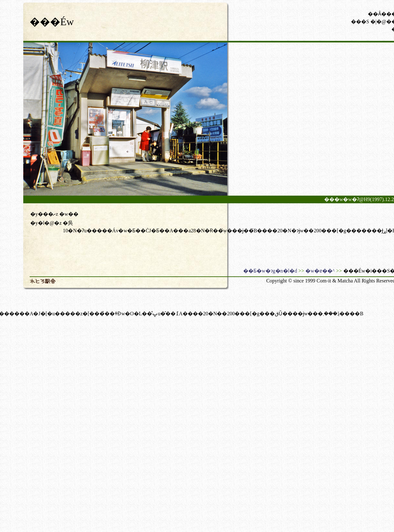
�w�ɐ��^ (320, 271)
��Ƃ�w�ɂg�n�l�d (270, 271)
